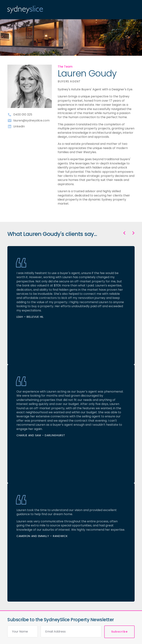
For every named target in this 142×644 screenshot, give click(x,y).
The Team (65, 67)
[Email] (71, 631)
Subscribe (119, 632)
